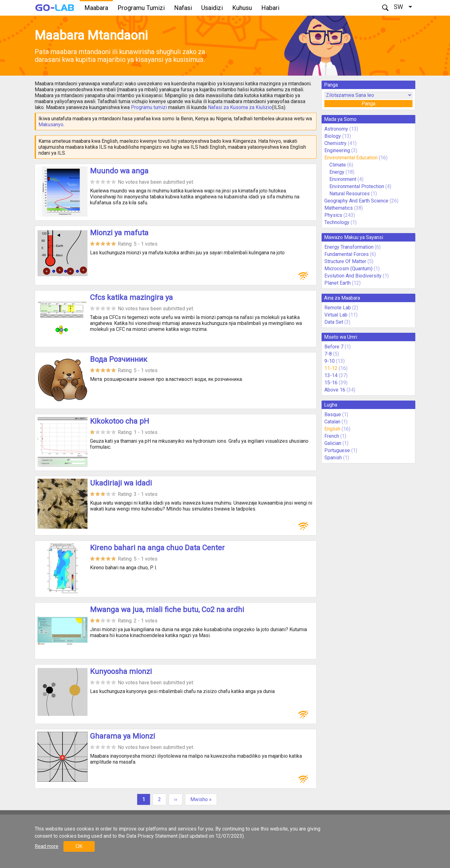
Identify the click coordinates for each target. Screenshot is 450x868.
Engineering (337, 150)
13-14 (331, 375)
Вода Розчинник (119, 359)
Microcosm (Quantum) (348, 269)
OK (79, 846)
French (332, 436)
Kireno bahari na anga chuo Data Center (157, 548)
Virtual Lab (336, 315)
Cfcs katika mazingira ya (131, 297)
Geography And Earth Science (356, 201)
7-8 (328, 354)
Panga (368, 104)
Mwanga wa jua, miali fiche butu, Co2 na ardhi (167, 610)
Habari (270, 8)
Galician (333, 443)
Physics (333, 215)
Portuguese (337, 450)
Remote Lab (338, 308)
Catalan (332, 422)
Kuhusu (242, 8)
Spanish (333, 458)
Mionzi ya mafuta (119, 233)
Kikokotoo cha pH (120, 421)
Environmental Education (351, 158)
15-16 (331, 383)
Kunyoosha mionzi (121, 671)
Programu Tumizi (141, 8)
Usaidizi (212, 8)
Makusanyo (51, 125)
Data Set (334, 322)
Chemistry (335, 143)
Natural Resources (350, 194)
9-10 (330, 361)
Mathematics (339, 208)
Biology (333, 136)
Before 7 (334, 347)
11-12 (331, 368)
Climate (338, 165)
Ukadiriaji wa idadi (121, 483)
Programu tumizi (149, 107)
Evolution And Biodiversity (353, 276)
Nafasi (183, 8)
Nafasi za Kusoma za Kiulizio (240, 107)
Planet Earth (337, 283)
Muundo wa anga (119, 171)
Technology (337, 222)
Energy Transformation (349, 247)
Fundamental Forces (347, 254)
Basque (333, 414)
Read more (47, 846)
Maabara (96, 8)
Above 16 (335, 390)
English (332, 429)
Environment (343, 179)
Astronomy (336, 129)
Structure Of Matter (345, 261)
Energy (337, 172)
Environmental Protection (357, 186)
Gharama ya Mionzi (122, 736)
